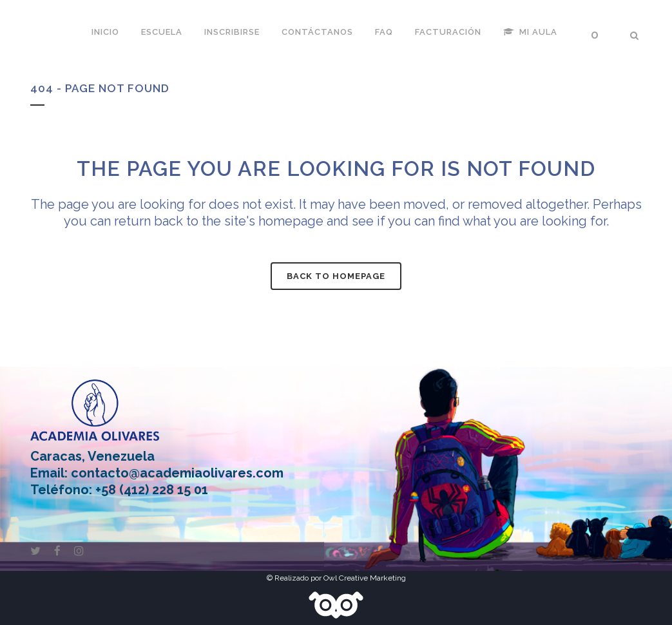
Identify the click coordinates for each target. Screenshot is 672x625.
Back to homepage (336, 276)
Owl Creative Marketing (365, 578)
